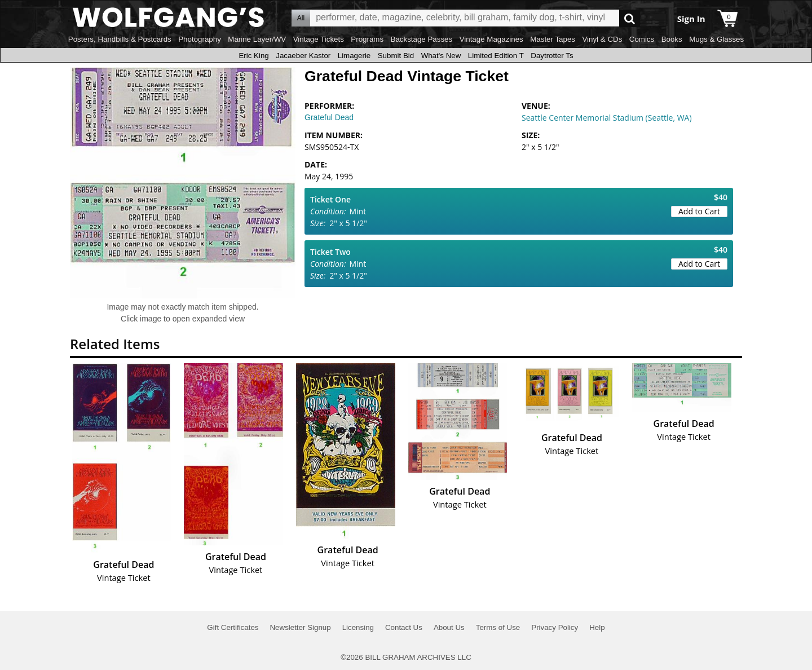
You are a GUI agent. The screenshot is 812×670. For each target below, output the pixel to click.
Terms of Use (498, 627)
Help (597, 627)
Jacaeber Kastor (303, 56)
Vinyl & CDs (602, 39)
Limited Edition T (496, 56)
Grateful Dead (329, 117)
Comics (642, 39)
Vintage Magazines (491, 39)
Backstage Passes (422, 39)
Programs (367, 39)
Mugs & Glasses (716, 39)
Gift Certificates (233, 627)
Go (630, 18)
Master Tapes (553, 39)
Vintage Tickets (319, 39)
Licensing (358, 627)
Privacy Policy (555, 627)
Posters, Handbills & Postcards (120, 39)
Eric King (253, 56)
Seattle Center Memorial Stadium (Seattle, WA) (607, 118)
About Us (449, 627)
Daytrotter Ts (552, 56)
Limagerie (354, 56)
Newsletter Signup (300, 627)
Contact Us (404, 627)
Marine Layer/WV (257, 39)
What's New (441, 56)
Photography (200, 39)
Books (672, 39)
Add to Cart (699, 211)
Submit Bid (396, 56)
